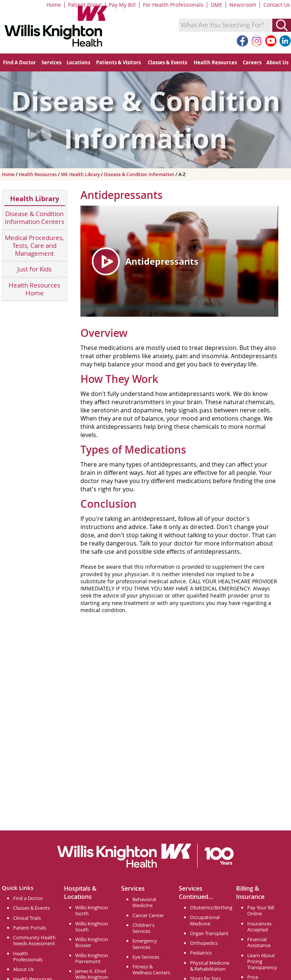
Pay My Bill (122, 5)
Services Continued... (196, 893)
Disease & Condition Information (140, 174)
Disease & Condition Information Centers (35, 218)
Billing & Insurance (250, 893)
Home (54, 5)
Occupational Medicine (205, 920)
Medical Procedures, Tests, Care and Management (34, 246)
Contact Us (277, 5)
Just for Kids (34, 269)
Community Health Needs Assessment (34, 940)
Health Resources (215, 62)
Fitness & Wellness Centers (151, 970)
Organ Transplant (209, 933)
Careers (252, 62)
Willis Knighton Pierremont (92, 958)
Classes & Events (167, 62)
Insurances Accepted (259, 927)
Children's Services (143, 928)
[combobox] (226, 25)
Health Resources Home (34, 289)
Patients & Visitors (118, 62)
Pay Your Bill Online (261, 910)
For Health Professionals (173, 5)
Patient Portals (30, 928)
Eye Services (146, 957)
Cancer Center (148, 915)
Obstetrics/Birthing (211, 907)
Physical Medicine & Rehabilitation (210, 966)
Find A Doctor (19, 62)
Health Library (35, 199)
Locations (78, 62)
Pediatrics (201, 953)
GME (216, 5)
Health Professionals (28, 956)
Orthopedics (204, 943)
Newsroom (243, 5)
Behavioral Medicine (144, 902)
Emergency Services (145, 944)
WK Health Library (81, 174)
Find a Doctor (28, 898)
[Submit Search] (282, 25)
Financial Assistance (259, 942)
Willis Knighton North (92, 910)
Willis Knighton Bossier (92, 942)
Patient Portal (85, 5)
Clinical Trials (27, 918)
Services (51, 62)
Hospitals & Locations (80, 893)
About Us (277, 62)
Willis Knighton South (92, 927)
